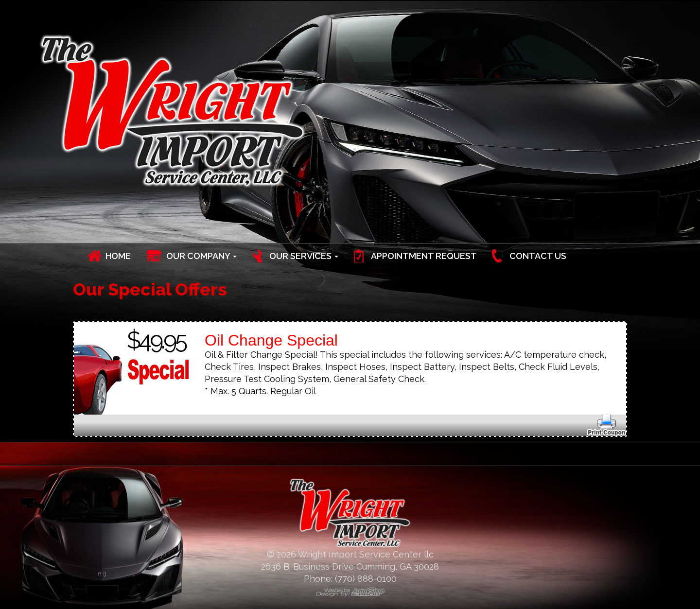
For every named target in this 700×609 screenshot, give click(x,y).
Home (118, 256)
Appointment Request (424, 256)
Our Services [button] (304, 256)
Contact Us (538, 256)
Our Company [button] (201, 256)
